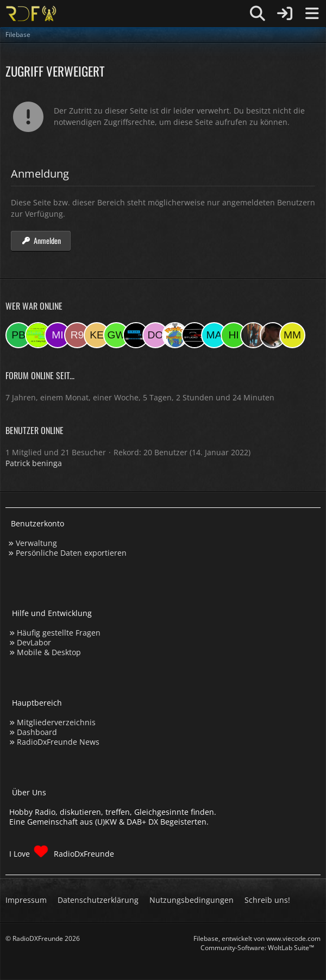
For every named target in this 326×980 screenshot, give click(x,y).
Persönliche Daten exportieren (71, 553)
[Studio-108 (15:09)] (195, 335)
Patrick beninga (34, 463)
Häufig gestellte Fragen (59, 633)
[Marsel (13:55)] (214, 335)
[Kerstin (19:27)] (97, 335)
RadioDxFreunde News (58, 742)
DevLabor (34, 642)
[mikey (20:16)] (58, 335)
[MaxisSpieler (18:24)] (136, 335)
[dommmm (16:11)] (155, 335)
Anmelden (41, 240)
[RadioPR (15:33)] (175, 335)
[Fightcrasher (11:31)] (273, 335)
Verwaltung (36, 543)
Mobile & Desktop (49, 652)
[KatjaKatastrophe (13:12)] (253, 335)
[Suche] (258, 14)
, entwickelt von (257, 938)
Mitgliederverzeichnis (56, 722)
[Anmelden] (285, 14)
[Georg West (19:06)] (116, 335)
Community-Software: (257, 948)
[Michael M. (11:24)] (292, 335)
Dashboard (37, 732)
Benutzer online (35, 430)
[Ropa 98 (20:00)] (77, 335)
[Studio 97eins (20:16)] (38, 335)
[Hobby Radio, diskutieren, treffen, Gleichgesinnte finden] (31, 14)
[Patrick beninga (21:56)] (18, 335)
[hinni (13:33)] (234, 335)
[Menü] (312, 14)
